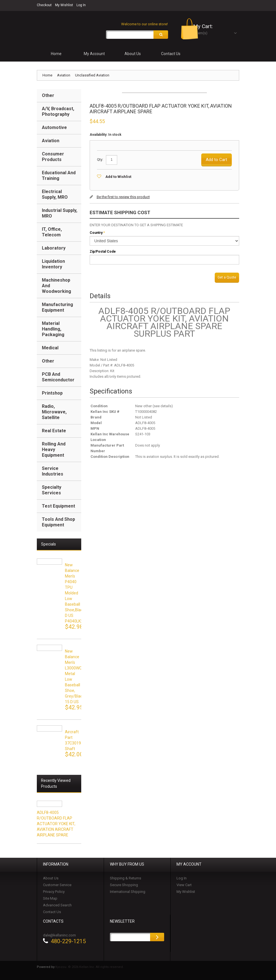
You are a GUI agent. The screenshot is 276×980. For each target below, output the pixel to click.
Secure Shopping (124, 886)
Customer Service (57, 886)
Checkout (44, 5)
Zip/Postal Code (103, 252)
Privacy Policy (54, 892)
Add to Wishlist (118, 177)
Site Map (50, 899)
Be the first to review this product (123, 198)
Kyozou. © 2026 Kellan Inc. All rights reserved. (90, 968)
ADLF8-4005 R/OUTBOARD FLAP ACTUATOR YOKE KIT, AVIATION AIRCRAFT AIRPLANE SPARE (56, 825)
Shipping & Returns (125, 879)
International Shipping (128, 892)
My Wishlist (64, 5)
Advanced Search (57, 906)
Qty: (100, 160)
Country (96, 234)
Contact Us (52, 913)
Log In (81, 5)
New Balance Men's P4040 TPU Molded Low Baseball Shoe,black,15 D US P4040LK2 (77, 594)
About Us (51, 879)
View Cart (184, 886)
